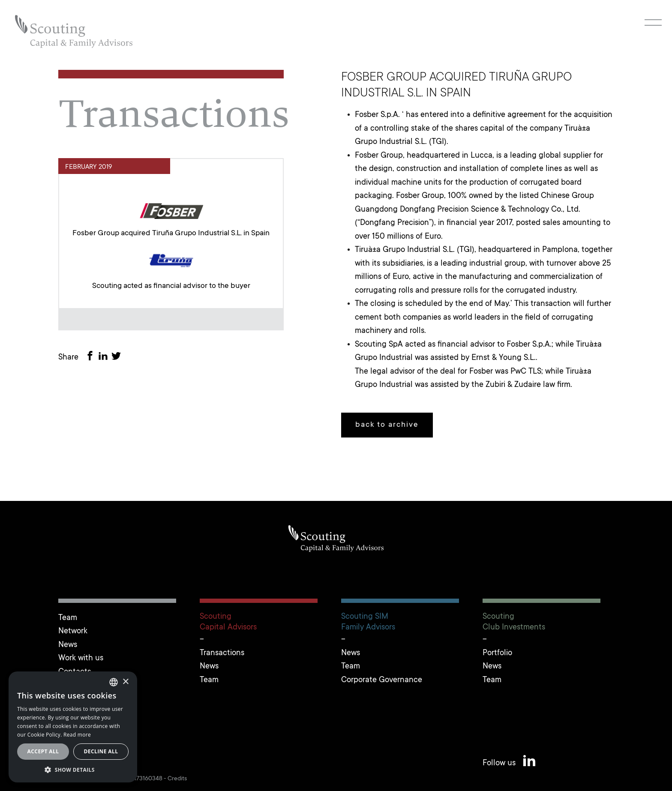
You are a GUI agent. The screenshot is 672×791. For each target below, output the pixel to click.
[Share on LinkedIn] (105, 358)
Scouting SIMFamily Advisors (368, 622)
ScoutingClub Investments (514, 622)
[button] (73, 770)
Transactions (222, 653)
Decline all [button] (101, 751)
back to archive (387, 425)
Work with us (81, 658)
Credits (177, 779)
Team (68, 618)
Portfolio (497, 653)
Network (73, 631)
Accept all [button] (43, 751)
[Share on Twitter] (118, 358)
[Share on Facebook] (92, 358)
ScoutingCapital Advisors (228, 622)
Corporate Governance (382, 680)
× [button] (125, 682)
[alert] (73, 727)
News (68, 645)
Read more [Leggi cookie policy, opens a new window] (77, 735)
